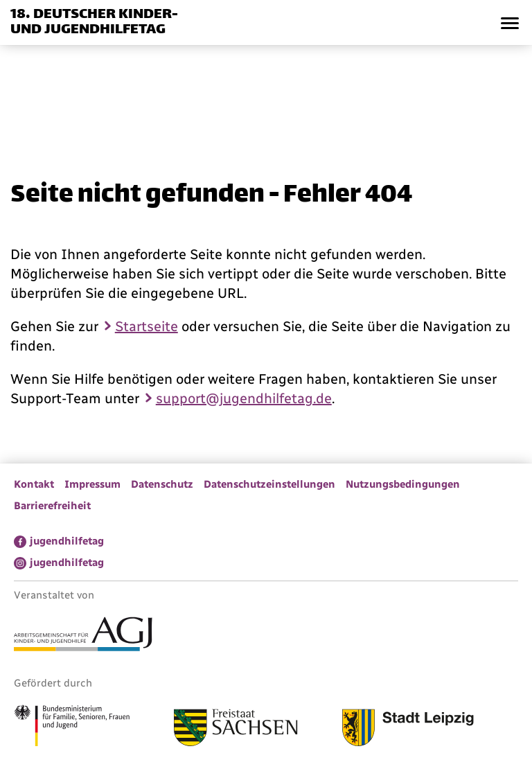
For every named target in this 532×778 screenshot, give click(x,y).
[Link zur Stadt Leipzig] (408, 730)
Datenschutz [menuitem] (162, 484)
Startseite (147, 326)
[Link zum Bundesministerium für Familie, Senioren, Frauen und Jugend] (72, 727)
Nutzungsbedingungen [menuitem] (403, 484)
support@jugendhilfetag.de (244, 398)
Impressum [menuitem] (92, 484)
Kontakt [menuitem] (34, 484)
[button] (509, 23)
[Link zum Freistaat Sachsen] (236, 730)
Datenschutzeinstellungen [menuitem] (269, 484)
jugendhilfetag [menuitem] (67, 541)
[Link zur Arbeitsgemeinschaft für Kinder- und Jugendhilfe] (83, 636)
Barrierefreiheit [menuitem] (52, 506)
